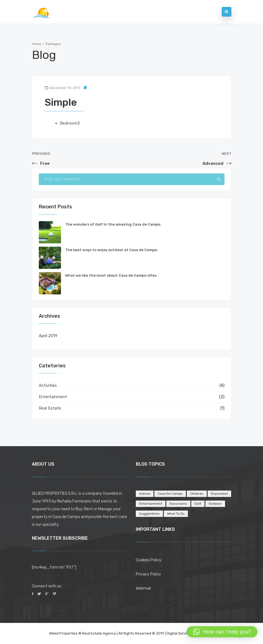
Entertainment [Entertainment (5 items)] (151, 504)
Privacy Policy (148, 574)
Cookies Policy (149, 560)
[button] (222, 632)
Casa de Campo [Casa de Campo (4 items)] (170, 494)
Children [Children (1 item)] (197, 494)
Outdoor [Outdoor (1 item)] (215, 504)
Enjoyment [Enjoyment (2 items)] (219, 494)
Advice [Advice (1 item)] (145, 494)
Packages (53, 44)
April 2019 (48, 336)
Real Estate (50, 408)
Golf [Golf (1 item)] (198, 504)
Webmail (143, 588)
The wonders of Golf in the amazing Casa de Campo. (113, 224)
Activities (48, 385)
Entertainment (53, 397)
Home (36, 44)
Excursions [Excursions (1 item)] (178, 504)
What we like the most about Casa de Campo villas (111, 275)
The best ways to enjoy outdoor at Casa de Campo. (112, 250)
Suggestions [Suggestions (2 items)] (149, 514)
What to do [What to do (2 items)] (176, 514)
